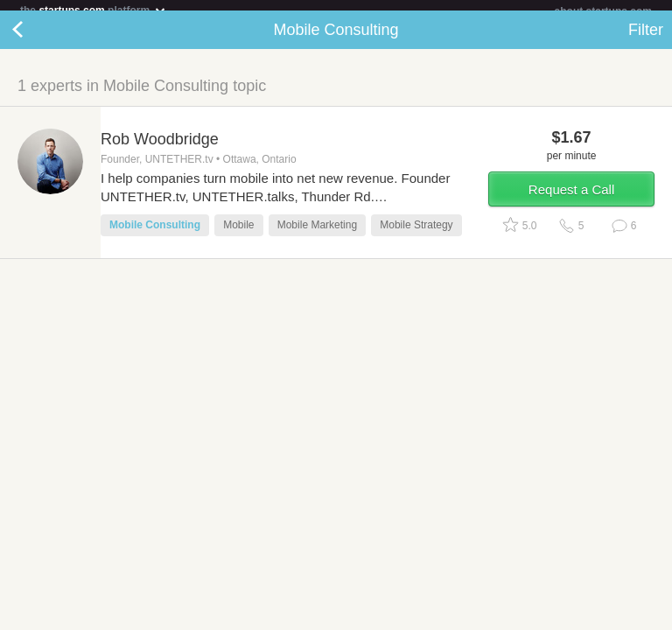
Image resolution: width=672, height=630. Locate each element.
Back (35, 40)
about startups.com (603, 11)
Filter (646, 40)
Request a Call (571, 200)
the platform (94, 10)
